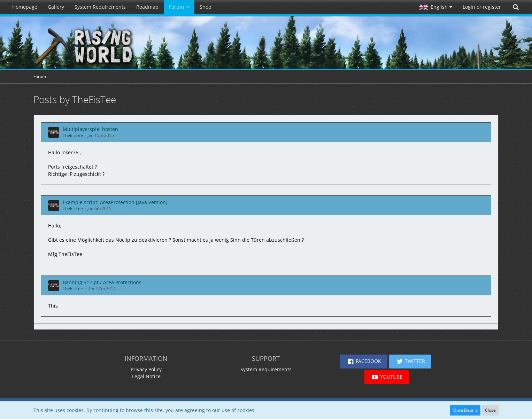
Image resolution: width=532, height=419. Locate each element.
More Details (465, 410)
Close (490, 410)
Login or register (482, 7)
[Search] (516, 7)
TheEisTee (73, 135)
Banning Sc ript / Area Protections (102, 282)
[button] (436, 7)
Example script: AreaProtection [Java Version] (115, 202)
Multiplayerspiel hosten (90, 129)
